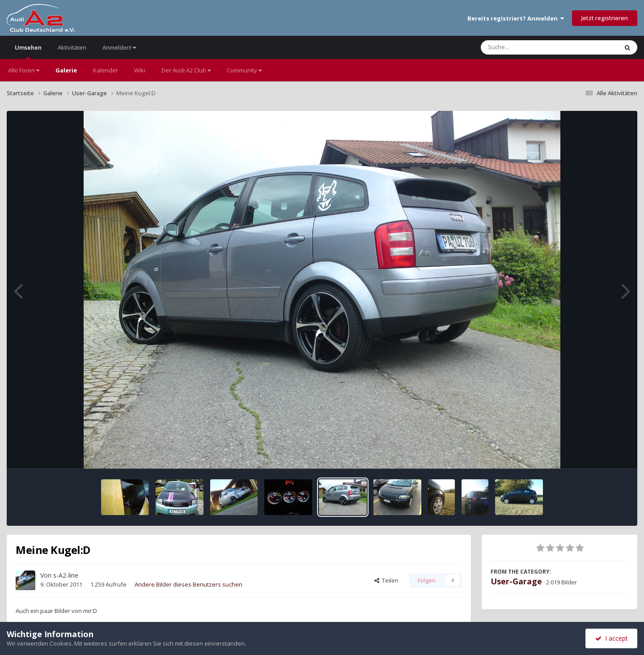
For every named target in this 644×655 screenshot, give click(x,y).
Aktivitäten (72, 47)
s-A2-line (66, 575)
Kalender (106, 70)
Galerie (66, 70)
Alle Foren (24, 70)
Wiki (140, 70)
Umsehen (28, 51)
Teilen (386, 580)
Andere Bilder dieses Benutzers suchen (189, 584)
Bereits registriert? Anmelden (516, 18)
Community (244, 70)
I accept (612, 638)
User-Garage (516, 581)
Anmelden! (119, 47)
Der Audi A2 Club (186, 70)
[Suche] (531, 47)
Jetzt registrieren (605, 18)
